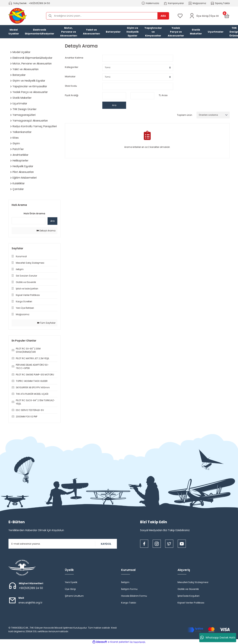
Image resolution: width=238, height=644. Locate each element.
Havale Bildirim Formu (134, 596)
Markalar (70, 76)
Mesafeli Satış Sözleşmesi (193, 582)
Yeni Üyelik (71, 582)
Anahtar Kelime (74, 58)
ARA (163, 16)
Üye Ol (214, 16)
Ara (52, 221)
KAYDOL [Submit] (106, 544)
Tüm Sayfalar (46, 323)
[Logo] (18, 16)
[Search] (108, 16)
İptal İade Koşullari (189, 596)
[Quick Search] (28, 221)
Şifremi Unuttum (74, 596)
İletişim (125, 582)
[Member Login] (192, 16)
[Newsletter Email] (63, 544)
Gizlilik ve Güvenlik (188, 589)
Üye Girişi (70, 589)
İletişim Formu (129, 589)
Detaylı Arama (46, 231)
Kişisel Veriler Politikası (191, 603)
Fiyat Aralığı (72, 95)
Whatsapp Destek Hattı (218, 638)
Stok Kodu (71, 86)
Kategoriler (72, 67)
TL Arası (163, 95)
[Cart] (227, 16)
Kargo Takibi (129, 603)
